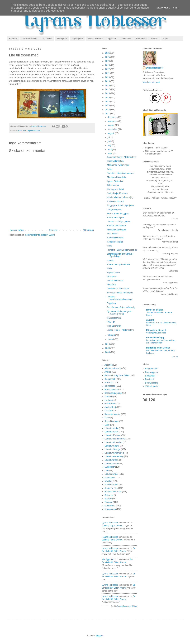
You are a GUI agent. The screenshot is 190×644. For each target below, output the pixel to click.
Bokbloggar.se (152, 372)
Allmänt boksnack (113, 368)
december (113, 117)
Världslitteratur (152, 386)
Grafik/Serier (110, 404)
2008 (108, 352)
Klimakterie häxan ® (156, 330)
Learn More (163, 8)
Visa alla (175, 357)
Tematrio (108, 502)
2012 (108, 110)
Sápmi (165, 39)
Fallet (110, 169)
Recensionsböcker (113, 492)
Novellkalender (111, 485)
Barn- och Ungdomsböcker (29, 130)
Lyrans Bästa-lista (115, 181)
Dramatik (109, 397)
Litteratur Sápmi (112, 446)
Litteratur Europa (112, 435)
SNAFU (111, 260)
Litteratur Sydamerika (114, 453)
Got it (176, 8)
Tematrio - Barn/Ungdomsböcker (122, 250)
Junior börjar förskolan (117, 193)
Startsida (53, 230)
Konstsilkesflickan (115, 242)
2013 (108, 105)
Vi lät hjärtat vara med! (156, 333)
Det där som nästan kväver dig (121, 307)
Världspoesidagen (115, 217)
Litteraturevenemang (114, 456)
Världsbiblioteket (29, 39)
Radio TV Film (111, 488)
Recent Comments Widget (127, 606)
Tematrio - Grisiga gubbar (119, 222)
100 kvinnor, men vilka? (118, 289)
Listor (107, 425)
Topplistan (112, 39)
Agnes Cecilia (113, 273)
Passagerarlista (114, 318)
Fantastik (109, 400)
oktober (111, 125)
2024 (108, 61)
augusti (111, 133)
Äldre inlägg (88, 230)
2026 (108, 53)
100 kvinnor (47, 39)
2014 (108, 101)
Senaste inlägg (17, 230)
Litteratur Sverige (112, 449)
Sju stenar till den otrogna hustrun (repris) (119, 313)
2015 (108, 98)
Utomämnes (110, 509)
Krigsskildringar (112, 421)
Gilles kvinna (113, 185)
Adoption (109, 365)
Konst (107, 418)
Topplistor (111, 303)
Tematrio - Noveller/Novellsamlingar (120, 298)
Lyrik (107, 471)
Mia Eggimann (109, 559)
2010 (108, 344)
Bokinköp (109, 382)
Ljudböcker (110, 467)
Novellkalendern (95, 39)
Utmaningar (110, 506)
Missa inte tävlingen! (117, 230)
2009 (108, 348)
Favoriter (13, 39)
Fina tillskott (113, 234)
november (113, 121)
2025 (108, 57)
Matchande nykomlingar (118, 165)
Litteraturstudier (112, 463)
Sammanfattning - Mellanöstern (122, 157)
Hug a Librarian (114, 326)
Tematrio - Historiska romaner (121, 173)
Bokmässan (110, 386)
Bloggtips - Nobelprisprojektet (121, 205)
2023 (108, 65)
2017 (108, 89)
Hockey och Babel (115, 189)
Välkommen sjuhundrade (119, 264)
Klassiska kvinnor (113, 414)
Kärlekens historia (115, 201)
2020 (108, 77)
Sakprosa (109, 495)
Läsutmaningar (111, 474)
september (113, 129)
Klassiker (109, 411)
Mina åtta (111, 285)
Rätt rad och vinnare (116, 226)
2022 (108, 69)
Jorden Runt (141, 39)
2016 (108, 93)
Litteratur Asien (111, 432)
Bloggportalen (152, 369)
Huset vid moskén (115, 161)
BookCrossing (152, 383)
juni (110, 141)
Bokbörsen (150, 376)
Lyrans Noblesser (110, 523)
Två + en (111, 322)
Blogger (99, 636)
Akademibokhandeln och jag (120, 197)
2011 (108, 114)
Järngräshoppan (115, 210)
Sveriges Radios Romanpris (120, 293)
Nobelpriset (62, 39)
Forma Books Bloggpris (118, 214)
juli (109, 137)
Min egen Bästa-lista (117, 177)
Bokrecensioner (112, 390)
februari (111, 335)
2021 (108, 73)
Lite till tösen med (115, 281)
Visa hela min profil (151, 82)
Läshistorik (126, 39)
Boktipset (149, 379)
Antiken (155, 39)
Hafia (110, 268)
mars (110, 153)
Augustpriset (77, 39)
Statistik (108, 499)
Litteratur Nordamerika (115, 439)
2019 (108, 81)
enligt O (150, 320)
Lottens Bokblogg (155, 338)
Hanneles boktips (110, 537)
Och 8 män (112, 277)
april (110, 149)
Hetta (110, 246)
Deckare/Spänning (113, 393)
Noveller (108, 481)
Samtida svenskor (115, 238)
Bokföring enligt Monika (158, 348)
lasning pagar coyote (112, 526)
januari (111, 339)
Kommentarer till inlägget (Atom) (40, 235)
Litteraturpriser (111, 460)
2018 (108, 85)
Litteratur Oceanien (113, 442)
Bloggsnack (110, 379)
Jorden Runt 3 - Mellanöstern (120, 330)
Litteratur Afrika (111, 428)
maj (110, 145)
